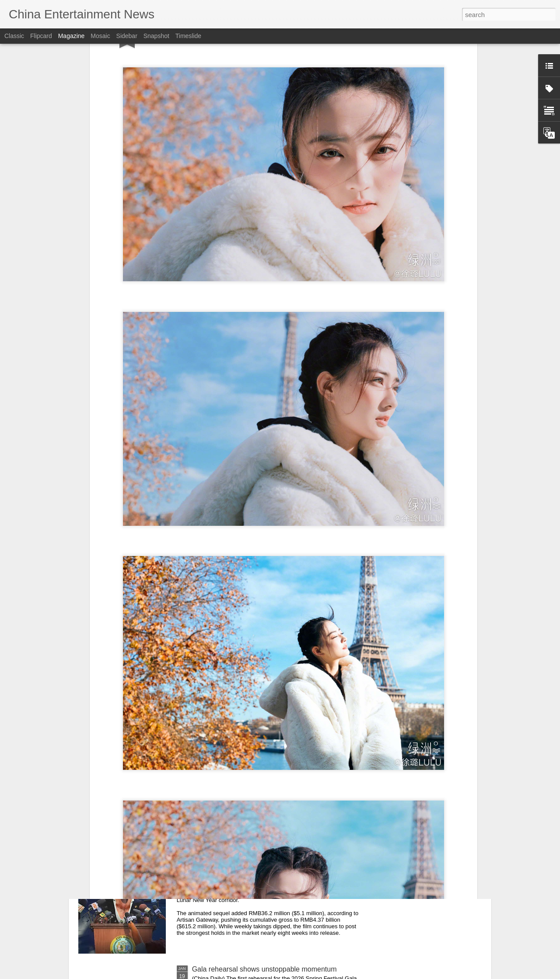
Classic (14, 36)
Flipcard (41, 36)
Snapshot (156, 36)
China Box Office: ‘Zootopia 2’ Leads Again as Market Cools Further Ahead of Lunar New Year (275, 874)
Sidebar (127, 36)
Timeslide (188, 36)
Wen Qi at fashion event (229, 771)
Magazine (72, 36)
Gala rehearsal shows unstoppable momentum (264, 969)
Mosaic (100, 36)
